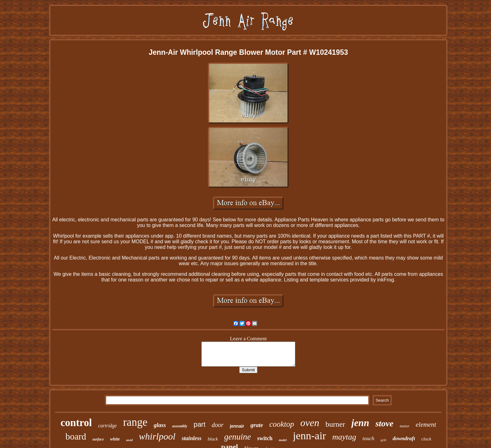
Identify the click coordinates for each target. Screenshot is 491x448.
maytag (344, 437)
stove (385, 423)
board (76, 436)
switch (265, 438)
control (76, 423)
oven (310, 423)
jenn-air (309, 436)
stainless (191, 438)
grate (257, 425)
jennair (237, 426)
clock (426, 439)
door (218, 425)
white (115, 439)
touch (369, 438)
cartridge (107, 426)
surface (98, 439)
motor (404, 426)
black (213, 439)
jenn (360, 423)
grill (383, 440)
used (129, 440)
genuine (238, 437)
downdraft (404, 438)
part (199, 424)
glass (160, 425)
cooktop (282, 424)
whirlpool (157, 436)
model (283, 440)
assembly (180, 426)
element (426, 425)
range (135, 422)
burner (335, 424)
